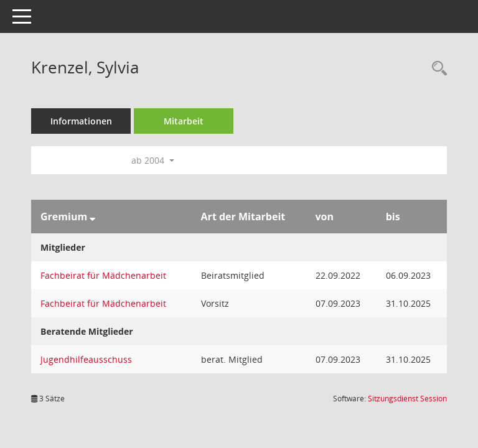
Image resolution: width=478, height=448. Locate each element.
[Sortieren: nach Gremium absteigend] (92, 217)
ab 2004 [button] (153, 160)
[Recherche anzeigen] (436, 69)
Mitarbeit (184, 121)
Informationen (81, 121)
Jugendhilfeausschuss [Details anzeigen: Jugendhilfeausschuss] (86, 359)
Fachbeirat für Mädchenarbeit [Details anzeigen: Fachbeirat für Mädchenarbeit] (103, 275)
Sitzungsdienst (407, 399)
